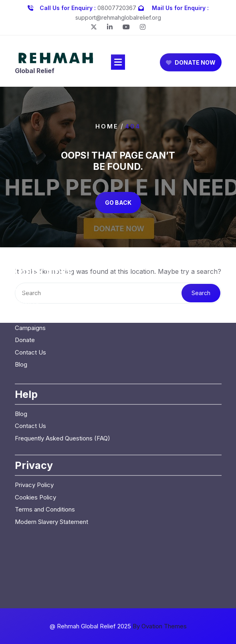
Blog (21, 308)
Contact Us (30, 296)
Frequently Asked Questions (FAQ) (63, 382)
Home (107, 126)
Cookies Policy (35, 441)
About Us (28, 247)
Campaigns (30, 272)
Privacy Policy (34, 429)
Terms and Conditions (45, 453)
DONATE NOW (191, 64)
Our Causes (31, 259)
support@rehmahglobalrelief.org (118, 16)
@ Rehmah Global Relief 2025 (118, 626)
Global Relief (35, 73)
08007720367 (117, 6)
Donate (25, 284)
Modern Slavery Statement (51, 466)
